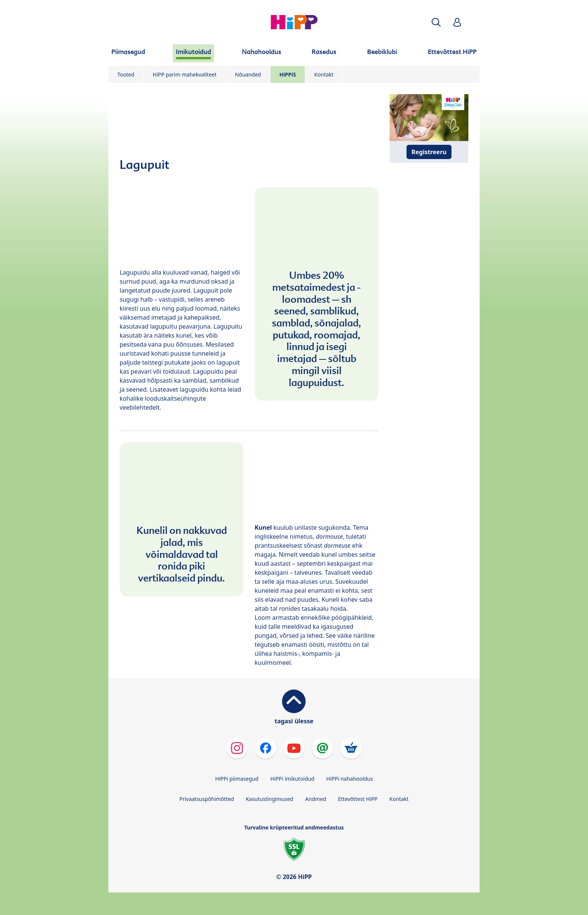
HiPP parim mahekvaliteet (184, 74)
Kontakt (324, 74)
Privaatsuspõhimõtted (206, 799)
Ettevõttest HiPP (358, 799)
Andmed (316, 799)
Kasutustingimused (269, 799)
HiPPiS (288, 74)
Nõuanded (248, 74)
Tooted (126, 74)
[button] (436, 22)
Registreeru (429, 152)
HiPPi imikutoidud (292, 779)
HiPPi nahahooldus (349, 779)
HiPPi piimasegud (237, 779)
